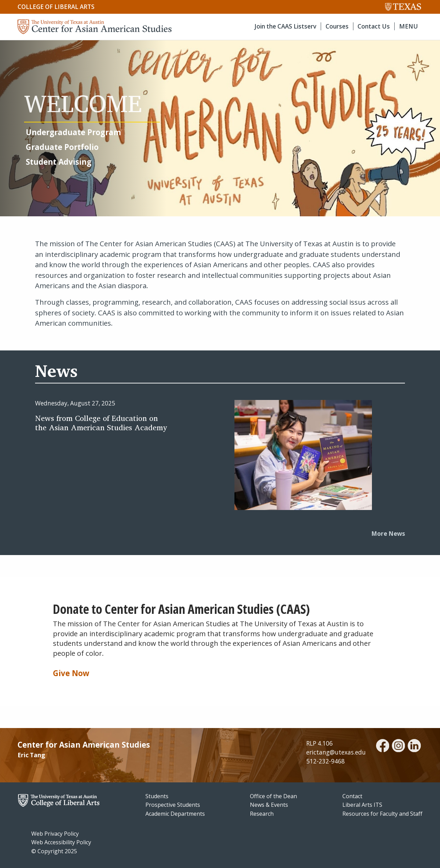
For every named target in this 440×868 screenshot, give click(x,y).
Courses (337, 26)
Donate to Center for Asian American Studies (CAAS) (181, 609)
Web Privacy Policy (55, 834)
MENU (409, 26)
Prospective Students (173, 805)
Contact (352, 796)
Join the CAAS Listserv (285, 26)
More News (388, 534)
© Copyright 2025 (54, 851)
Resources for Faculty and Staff (382, 814)
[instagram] (398, 747)
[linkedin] (414, 747)
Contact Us (374, 26)
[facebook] (383, 747)
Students (157, 796)
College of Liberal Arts (56, 7)
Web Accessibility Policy (61, 842)
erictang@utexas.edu (336, 752)
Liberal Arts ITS (362, 805)
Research (262, 814)
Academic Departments (175, 814)
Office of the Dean (273, 796)
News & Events (269, 805)
